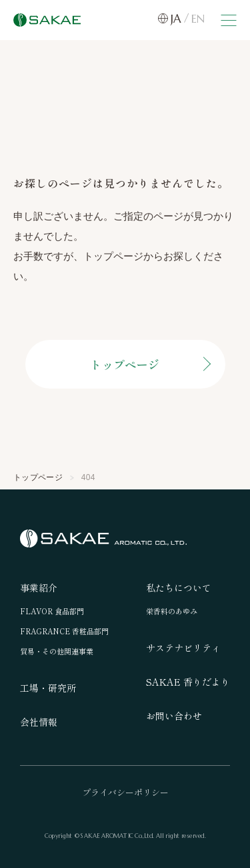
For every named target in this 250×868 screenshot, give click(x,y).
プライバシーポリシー (125, 792)
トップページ (125, 364)
